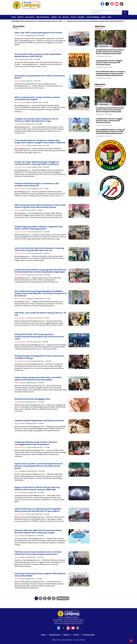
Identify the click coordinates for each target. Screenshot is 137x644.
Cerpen (54, 17)
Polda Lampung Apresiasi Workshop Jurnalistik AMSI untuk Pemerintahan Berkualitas (38, 379)
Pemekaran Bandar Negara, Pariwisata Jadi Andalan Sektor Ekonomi (37, 185)
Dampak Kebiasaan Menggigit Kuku (32, 399)
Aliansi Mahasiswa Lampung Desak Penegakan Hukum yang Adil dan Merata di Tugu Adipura (38, 510)
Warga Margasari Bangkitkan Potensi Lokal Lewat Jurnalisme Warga (39, 357)
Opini (109, 17)
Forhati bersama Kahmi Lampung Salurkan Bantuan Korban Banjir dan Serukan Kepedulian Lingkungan (40, 271)
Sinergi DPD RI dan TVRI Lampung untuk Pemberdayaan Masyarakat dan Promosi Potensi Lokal (39, 337)
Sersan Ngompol (43, 17)
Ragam (17, 36)
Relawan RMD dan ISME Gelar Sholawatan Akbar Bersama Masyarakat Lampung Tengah (38, 531)
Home (13, 17)
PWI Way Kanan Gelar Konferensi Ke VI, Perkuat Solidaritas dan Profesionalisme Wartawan (38, 553)
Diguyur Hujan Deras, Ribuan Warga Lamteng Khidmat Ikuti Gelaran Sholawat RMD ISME (37, 488)
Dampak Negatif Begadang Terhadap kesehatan (39, 420)
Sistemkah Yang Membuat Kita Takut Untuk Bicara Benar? (40, 77)
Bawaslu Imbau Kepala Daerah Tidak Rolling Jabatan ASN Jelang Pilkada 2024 (96, 21)
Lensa (103, 17)
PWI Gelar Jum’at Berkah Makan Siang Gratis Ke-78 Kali (40, 314)
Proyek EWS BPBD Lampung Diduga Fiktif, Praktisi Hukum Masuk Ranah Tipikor (36, 21)
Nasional (17, 102)
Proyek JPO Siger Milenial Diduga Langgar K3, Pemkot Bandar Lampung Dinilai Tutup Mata (37, 163)
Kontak (76, 635)
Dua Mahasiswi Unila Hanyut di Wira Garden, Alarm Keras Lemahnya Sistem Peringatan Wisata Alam (110, 52)
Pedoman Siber (89, 635)
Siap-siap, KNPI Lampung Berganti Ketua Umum (38, 33)
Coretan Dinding (93, 17)
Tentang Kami (54, 635)
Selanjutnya (63, 598)
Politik (73, 17)
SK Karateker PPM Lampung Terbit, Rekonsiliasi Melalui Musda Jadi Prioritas (38, 55)
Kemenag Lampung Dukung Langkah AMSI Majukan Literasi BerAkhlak (40, 575)
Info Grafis (30, 17)
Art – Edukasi (64, 17)
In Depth (20, 17)
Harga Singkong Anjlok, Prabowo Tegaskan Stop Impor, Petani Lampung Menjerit (38, 228)
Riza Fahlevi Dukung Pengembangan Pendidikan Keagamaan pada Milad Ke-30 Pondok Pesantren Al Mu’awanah (40, 293)
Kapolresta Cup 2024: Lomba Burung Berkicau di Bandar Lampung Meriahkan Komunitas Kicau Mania (38, 466)
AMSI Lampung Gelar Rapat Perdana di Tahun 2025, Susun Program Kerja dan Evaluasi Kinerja (40, 206)
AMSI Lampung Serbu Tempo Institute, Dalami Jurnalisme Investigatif (37, 98)
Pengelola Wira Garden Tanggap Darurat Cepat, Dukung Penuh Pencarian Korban (109, 63)
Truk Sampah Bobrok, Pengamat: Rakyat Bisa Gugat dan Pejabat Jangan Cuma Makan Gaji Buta (40, 141)
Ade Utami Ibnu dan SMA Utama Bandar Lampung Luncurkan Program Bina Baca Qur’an (39, 249)
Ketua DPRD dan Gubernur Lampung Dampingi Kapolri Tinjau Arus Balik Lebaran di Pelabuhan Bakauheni (110, 73)
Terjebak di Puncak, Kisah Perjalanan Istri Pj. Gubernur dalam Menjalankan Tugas (36, 120)
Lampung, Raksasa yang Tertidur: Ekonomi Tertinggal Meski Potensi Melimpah (36, 443)
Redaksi (67, 635)
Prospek (81, 17)
